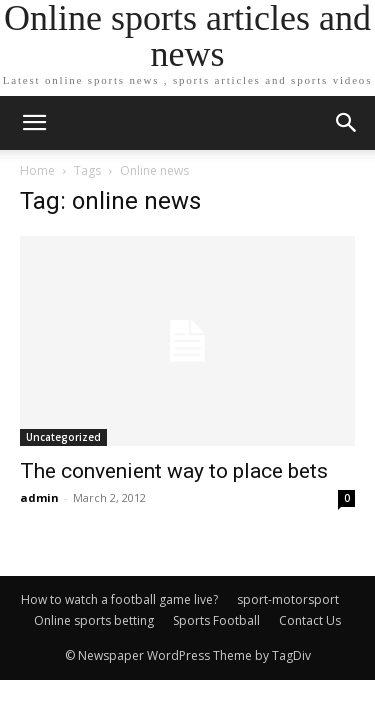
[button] (347, 123)
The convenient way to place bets (174, 471)
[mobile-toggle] (34, 123)
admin (39, 497)
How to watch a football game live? (119, 599)
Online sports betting (94, 620)
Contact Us (310, 620)
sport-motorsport (288, 599)
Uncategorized (63, 437)
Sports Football (216, 620)
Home (37, 170)
